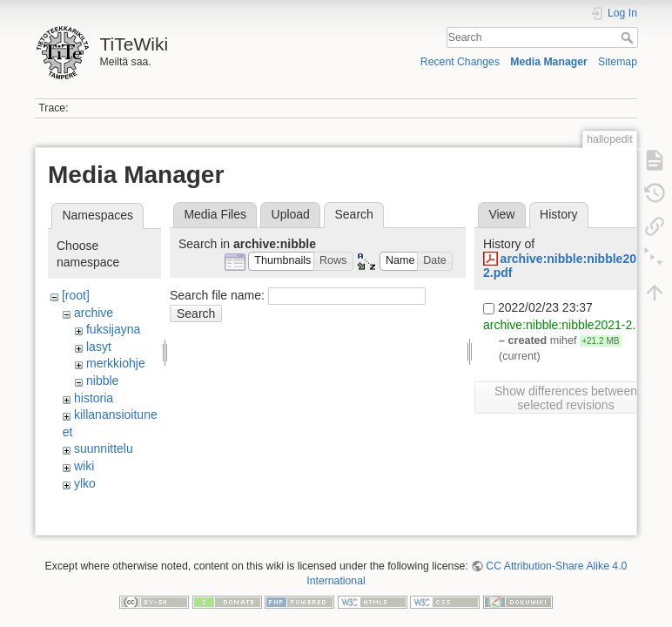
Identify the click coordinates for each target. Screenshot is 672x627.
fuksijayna (113, 329)
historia (94, 398)
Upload (291, 214)
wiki (84, 466)
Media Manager (549, 62)
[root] (76, 295)
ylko (85, 483)
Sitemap (618, 62)
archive (94, 313)
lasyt (99, 347)
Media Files (215, 214)
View (501, 214)
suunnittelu (104, 448)
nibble (102, 381)
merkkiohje (116, 363)
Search (629, 37)
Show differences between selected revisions (566, 398)
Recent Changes (460, 62)
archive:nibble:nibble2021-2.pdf (568, 325)
